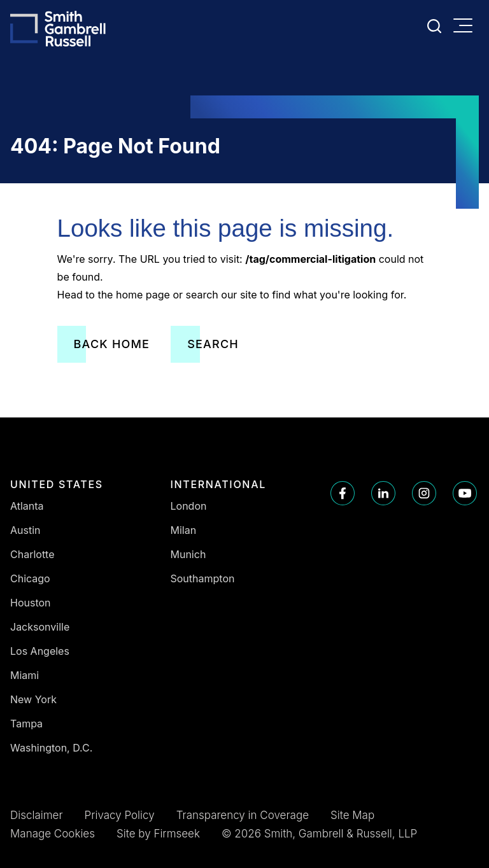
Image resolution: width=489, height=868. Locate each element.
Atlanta (27, 506)
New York (33, 699)
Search (213, 344)
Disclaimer (37, 815)
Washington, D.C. (51, 748)
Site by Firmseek (158, 834)
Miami (25, 675)
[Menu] (466, 27)
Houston (31, 603)
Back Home (112, 344)
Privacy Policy (120, 815)
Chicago (30, 578)
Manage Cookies (53, 834)
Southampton (203, 578)
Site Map (352, 815)
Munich (188, 554)
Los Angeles (40, 651)
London (189, 506)
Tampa (26, 724)
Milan (184, 530)
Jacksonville (40, 627)
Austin (25, 530)
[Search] (434, 26)
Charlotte (32, 554)
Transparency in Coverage (243, 815)
